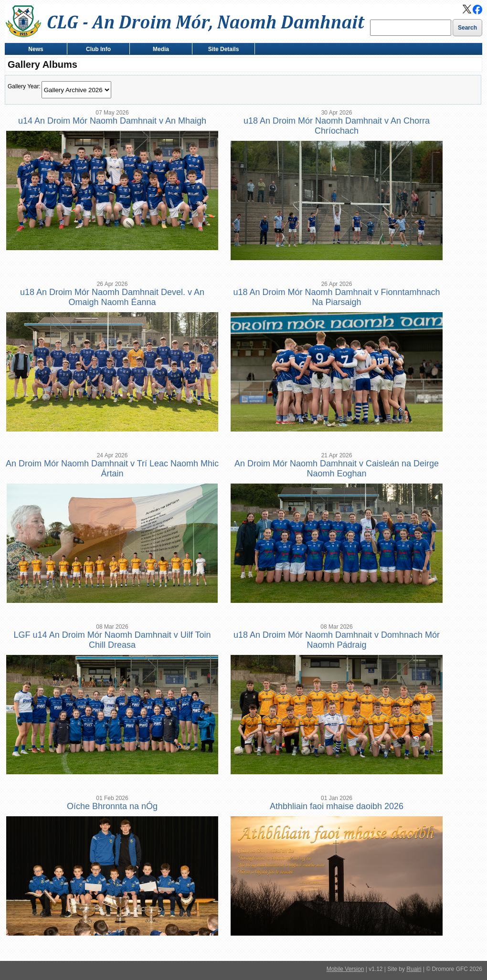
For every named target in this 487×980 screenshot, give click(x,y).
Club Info (96, 50)
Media (159, 50)
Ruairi (414, 969)
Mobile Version (345, 969)
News (34, 50)
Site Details (221, 50)
